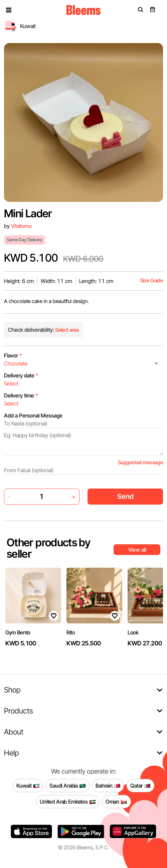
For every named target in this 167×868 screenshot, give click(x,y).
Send (125, 496)
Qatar (140, 786)
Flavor (13, 355)
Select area (66, 330)
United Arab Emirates (68, 802)
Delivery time (21, 395)
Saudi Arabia (68, 786)
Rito (71, 632)
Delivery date (21, 375)
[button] (9, 10)
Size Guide (152, 280)
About (14, 732)
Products (19, 711)
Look (133, 632)
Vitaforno (21, 226)
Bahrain (108, 786)
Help (12, 753)
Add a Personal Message (33, 415)
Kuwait (28, 786)
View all (137, 550)
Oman (116, 802)
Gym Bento (18, 632)
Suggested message (140, 462)
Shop (12, 690)
